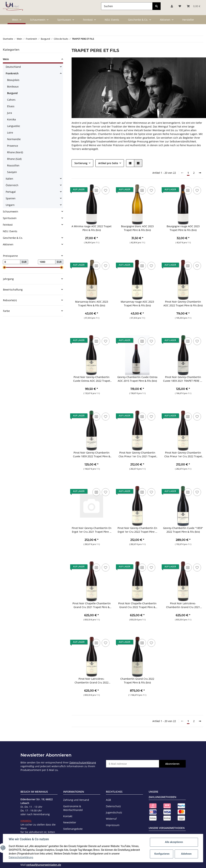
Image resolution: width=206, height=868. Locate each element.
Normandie (14, 139)
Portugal (11, 192)
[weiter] (200, 173)
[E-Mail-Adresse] (133, 764)
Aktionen (8, 244)
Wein (6, 59)
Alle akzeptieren (174, 842)
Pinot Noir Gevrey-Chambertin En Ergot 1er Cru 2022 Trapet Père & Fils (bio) (137, 530)
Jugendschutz (114, 812)
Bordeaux (13, 86)
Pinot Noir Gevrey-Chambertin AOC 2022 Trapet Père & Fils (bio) (183, 303)
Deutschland (13, 67)
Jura (10, 113)
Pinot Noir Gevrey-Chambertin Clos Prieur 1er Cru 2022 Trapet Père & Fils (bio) (183, 455)
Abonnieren (172, 764)
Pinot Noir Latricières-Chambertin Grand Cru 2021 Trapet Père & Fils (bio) (183, 605)
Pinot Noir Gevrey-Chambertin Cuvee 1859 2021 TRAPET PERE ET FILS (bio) (183, 379)
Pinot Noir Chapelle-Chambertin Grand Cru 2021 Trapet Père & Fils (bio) (92, 605)
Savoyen (12, 172)
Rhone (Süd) (14, 159)
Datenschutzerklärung (83, 762)
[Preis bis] (47, 262)
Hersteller (188, 20)
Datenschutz (113, 806)
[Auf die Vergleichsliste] (96, 190)
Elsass (11, 106)
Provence (13, 146)
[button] (130, 163)
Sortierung (81, 163)
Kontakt (68, 816)
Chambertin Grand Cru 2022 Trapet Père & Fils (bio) (137, 681)
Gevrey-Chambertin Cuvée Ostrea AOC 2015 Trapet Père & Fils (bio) (137, 379)
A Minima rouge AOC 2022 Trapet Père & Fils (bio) (92, 228)
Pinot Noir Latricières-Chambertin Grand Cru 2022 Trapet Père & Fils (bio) (92, 681)
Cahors (11, 100)
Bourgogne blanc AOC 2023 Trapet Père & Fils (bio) (137, 228)
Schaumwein (11, 211)
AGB (108, 800)
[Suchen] (127, 6)
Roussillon (13, 165)
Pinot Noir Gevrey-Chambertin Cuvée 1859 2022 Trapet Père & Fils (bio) (92, 455)
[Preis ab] (12, 262)
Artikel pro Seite (108, 163)
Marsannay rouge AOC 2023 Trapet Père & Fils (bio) (137, 303)
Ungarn (10, 205)
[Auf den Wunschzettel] (106, 190)
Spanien (11, 198)
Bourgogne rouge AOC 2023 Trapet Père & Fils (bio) (183, 228)
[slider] (4, 267)
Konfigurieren (162, 854)
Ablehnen (186, 854)
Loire (10, 133)
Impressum (113, 825)
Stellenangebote (73, 829)
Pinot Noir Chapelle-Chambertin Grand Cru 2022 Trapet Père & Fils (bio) (137, 605)
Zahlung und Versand (76, 800)
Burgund (12, 93)
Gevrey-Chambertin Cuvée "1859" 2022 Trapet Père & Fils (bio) (183, 530)
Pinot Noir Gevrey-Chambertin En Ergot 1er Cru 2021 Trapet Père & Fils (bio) (92, 530)
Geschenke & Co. (13, 238)
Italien (9, 179)
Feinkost (8, 225)
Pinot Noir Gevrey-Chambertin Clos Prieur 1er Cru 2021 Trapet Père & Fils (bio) (137, 455)
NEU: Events (10, 231)
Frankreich (12, 73)
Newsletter (70, 822)
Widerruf (111, 819)
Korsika (11, 119)
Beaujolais (13, 80)
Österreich (12, 185)
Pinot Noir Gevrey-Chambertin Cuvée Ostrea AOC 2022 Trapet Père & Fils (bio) (92, 379)
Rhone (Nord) (15, 152)
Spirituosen (10, 218)
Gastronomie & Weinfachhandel (73, 808)
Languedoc (14, 126)
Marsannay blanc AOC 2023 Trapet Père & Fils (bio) (92, 303)
